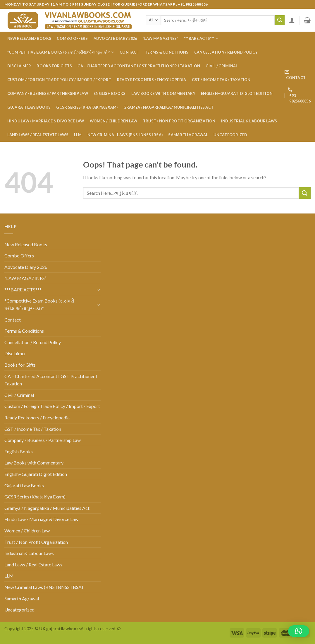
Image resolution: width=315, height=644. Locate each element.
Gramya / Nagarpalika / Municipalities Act (169, 107)
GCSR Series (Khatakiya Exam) (87, 107)
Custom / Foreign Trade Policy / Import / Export (59, 80)
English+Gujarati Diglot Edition (237, 93)
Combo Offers (72, 38)
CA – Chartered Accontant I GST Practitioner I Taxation (139, 66)
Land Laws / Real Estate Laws (38, 135)
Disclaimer (19, 66)
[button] (299, 631)
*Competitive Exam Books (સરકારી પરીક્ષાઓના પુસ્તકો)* (61, 52)
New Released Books (29, 38)
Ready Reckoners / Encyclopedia (152, 80)
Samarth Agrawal (188, 135)
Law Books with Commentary (163, 93)
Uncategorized (230, 135)
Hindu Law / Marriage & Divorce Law (46, 121)
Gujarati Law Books (29, 107)
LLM (78, 135)
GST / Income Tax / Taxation (221, 80)
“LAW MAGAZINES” (161, 38)
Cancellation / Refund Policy (226, 52)
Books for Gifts (54, 66)
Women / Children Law (114, 121)
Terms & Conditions (167, 52)
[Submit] (280, 20)
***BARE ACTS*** (201, 39)
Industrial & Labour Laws (249, 121)
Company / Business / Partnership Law (48, 93)
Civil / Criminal (222, 66)
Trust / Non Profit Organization (179, 121)
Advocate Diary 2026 (115, 38)
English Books (110, 93)
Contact (129, 52)
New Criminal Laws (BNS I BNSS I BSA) (125, 135)
